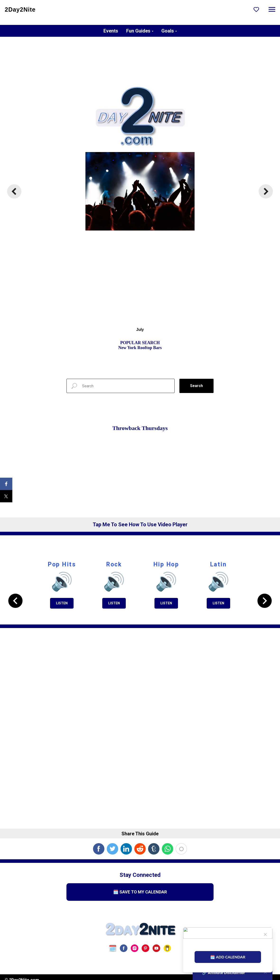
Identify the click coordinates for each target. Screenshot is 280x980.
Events (111, 31)
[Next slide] (266, 191)
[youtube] (156, 948)
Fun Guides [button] (138, 31)
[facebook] (124, 948)
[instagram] (135, 948)
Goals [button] (168, 31)
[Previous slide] (14, 191)
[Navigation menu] (272, 9)
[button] (256, 9)
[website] (113, 948)
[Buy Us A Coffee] (167, 948)
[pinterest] (145, 948)
